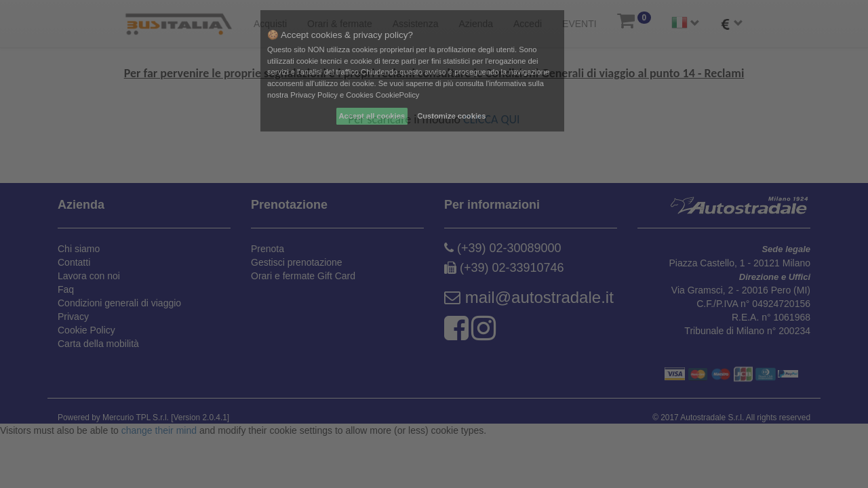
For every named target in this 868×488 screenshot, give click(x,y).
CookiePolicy (398, 95)
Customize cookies (451, 116)
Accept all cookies (372, 116)
